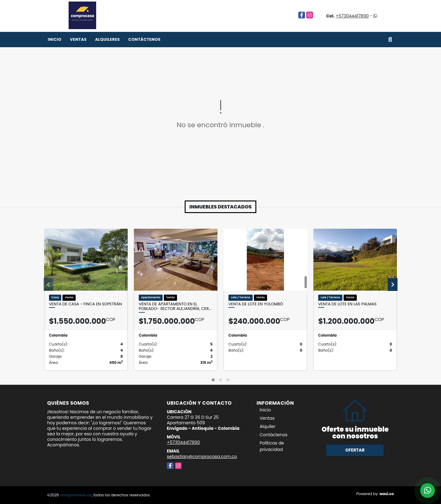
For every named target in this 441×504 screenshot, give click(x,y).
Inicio (55, 39)
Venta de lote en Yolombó (256, 304)
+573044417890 (352, 16)
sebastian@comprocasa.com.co (202, 456)
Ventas (78, 39)
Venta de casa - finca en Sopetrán (85, 304)
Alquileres (107, 39)
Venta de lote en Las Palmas (347, 304)
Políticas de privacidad (272, 446)
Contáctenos (144, 39)
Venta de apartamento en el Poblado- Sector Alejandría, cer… (175, 306)
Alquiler (268, 426)
